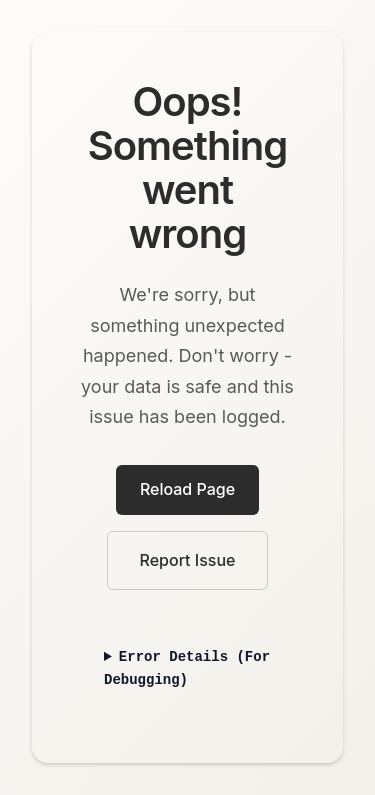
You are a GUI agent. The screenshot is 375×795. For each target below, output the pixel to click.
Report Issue (188, 560)
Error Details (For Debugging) (187, 667)
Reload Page (187, 489)
